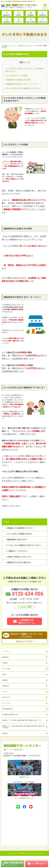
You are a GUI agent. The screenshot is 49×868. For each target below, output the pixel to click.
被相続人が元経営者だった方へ (20, 528)
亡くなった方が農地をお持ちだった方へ (24, 545)
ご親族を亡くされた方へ (17, 551)
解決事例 (5, 680)
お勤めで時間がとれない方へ (19, 557)
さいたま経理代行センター (25, 790)
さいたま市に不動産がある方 (19, 534)
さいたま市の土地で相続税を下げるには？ (23, 88)
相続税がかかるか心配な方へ (19, 562)
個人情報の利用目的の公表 (10, 714)
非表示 (27, 62)
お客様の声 (5, 686)
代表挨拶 (5, 663)
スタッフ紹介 (6, 669)
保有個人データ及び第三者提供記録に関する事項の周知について (22, 720)
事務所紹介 (5, 657)
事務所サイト (25, 769)
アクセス (5, 692)
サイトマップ (6, 703)
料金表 (4, 674)
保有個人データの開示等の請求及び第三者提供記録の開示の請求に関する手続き (23, 727)
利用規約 (5, 733)
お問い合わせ (6, 697)
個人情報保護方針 (7, 709)
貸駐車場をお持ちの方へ (17, 540)
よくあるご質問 (24, 607)
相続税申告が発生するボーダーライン (21, 84)
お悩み (7, 522)
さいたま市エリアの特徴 (16, 76)
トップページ (6, 651)
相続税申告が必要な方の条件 (18, 80)
